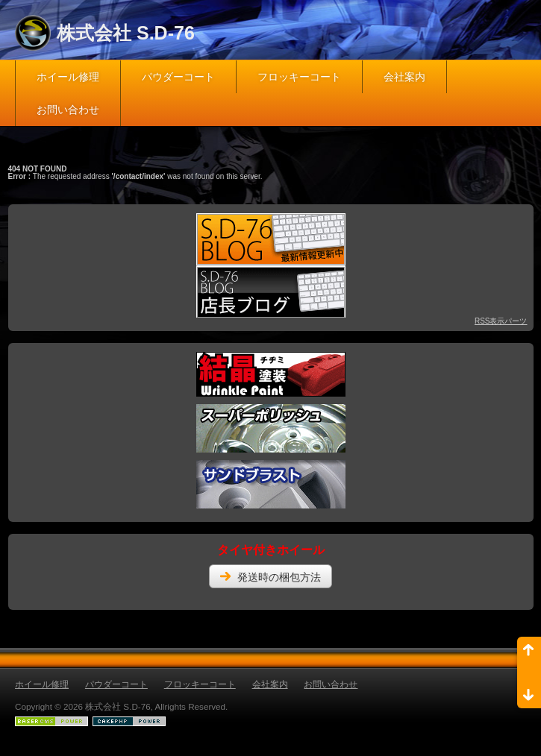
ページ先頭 (529, 655)
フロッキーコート (299, 77)
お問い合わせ (68, 110)
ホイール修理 (68, 77)
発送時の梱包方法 (279, 577)
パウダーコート (178, 77)
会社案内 (404, 77)
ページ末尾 (529, 690)
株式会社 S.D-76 (126, 33)
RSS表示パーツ (501, 321)
